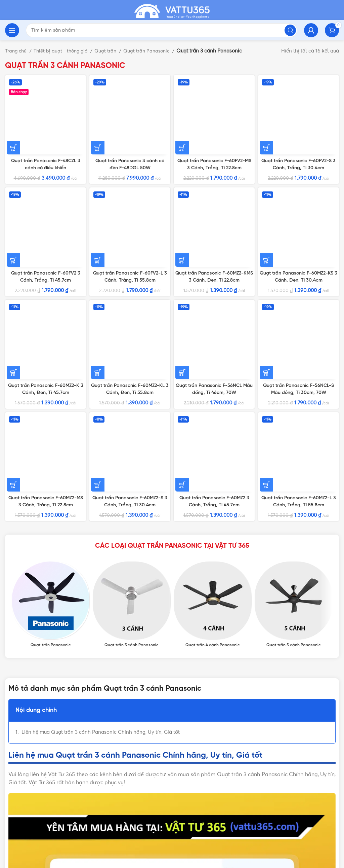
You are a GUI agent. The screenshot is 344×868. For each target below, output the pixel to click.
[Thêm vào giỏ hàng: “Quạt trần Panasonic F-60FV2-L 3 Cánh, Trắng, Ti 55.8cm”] (98, 147)
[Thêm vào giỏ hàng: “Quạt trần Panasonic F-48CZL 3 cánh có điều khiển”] (13, 77)
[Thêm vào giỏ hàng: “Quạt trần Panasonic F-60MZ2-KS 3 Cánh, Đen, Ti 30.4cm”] (266, 140)
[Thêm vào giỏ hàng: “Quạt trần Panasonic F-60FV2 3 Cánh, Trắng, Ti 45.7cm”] (13, 154)
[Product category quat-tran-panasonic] (51, 386)
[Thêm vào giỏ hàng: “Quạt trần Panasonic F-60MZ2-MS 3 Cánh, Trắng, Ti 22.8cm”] (13, 266)
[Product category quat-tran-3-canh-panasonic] (132, 386)
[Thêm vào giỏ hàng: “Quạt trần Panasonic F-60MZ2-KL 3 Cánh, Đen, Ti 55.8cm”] (98, 210)
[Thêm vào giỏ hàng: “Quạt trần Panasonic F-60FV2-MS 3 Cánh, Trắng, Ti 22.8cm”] (182, 84)
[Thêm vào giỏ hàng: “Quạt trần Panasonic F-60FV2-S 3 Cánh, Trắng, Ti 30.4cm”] (266, 84)
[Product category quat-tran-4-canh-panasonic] (212, 386)
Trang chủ (17, 51)
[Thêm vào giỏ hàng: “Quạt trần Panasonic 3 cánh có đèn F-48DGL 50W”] (98, 77)
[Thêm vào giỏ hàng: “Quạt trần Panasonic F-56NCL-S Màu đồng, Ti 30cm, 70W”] (266, 203)
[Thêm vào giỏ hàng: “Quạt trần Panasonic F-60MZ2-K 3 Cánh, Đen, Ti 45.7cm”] (13, 203)
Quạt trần (111, 51)
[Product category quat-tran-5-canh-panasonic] (293, 386)
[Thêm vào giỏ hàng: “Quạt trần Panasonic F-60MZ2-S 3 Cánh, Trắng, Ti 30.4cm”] (98, 259)
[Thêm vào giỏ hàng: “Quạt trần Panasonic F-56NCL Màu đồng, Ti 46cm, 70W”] (182, 203)
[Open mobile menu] (12, 30)
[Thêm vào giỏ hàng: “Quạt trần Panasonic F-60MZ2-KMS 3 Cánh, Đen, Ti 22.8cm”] (182, 140)
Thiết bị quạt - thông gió (64, 51)
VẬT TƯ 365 (97, 798)
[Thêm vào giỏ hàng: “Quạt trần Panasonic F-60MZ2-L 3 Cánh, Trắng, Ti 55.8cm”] (266, 266)
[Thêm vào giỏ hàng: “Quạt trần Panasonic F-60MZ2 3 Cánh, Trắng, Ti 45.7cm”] (182, 252)
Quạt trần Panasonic (153, 51)
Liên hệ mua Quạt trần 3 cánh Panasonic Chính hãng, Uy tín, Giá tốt (101, 513)
